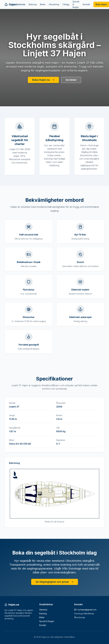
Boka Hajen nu (43, 80)
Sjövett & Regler (76, 4)
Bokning (33, 4)
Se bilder (71, 80)
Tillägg (66, 4)
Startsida (21, 4)
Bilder (43, 4)
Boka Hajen (101, 4)
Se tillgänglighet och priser (55, 582)
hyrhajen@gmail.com (87, 610)
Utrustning (54, 4)
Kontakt (86, 4)
